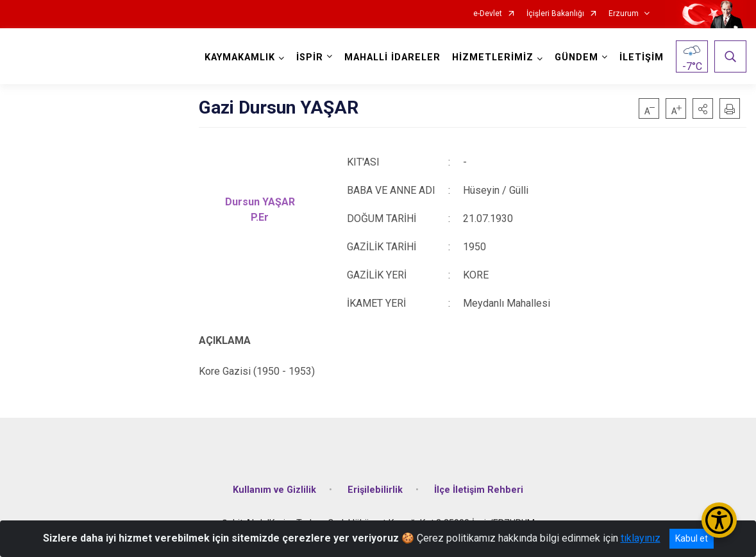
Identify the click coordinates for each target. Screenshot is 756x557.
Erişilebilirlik (375, 490)
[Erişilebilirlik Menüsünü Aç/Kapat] (719, 520)
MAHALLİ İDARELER (392, 57)
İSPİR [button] (310, 57)
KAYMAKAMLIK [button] (240, 57)
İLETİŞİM (642, 57)
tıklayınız (641, 538)
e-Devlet (488, 14)
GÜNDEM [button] (576, 57)
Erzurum (624, 14)
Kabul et (692, 538)
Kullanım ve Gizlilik (274, 490)
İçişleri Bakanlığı (555, 14)
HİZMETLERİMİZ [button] (493, 57)
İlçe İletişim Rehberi (479, 490)
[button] (703, 108)
